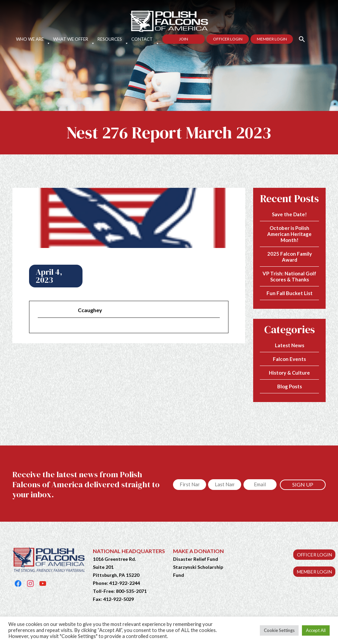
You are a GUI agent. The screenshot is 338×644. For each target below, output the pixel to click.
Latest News (290, 345)
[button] (299, 39)
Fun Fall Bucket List (290, 293)
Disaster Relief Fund (196, 559)
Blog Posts (290, 386)
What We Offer (74, 39)
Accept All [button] (316, 630)
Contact (145, 39)
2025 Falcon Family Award (290, 257)
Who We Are (33, 39)
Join (184, 39)
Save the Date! (289, 214)
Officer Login (228, 39)
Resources (113, 39)
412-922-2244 (125, 583)
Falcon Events (289, 359)
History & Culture (289, 373)
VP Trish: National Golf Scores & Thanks (289, 276)
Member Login (272, 39)
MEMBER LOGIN (314, 572)
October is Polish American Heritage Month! (289, 234)
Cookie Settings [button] (279, 630)
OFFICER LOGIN (314, 555)
